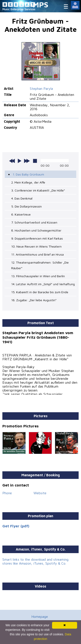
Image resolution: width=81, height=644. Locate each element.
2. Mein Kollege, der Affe (28, 182)
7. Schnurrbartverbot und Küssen (34, 222)
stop (35, 161)
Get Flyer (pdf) (16, 526)
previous (12, 161)
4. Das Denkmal (22, 198)
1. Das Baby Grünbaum (28, 174)
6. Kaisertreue (21, 214)
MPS (41, 4)
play (19, 161)
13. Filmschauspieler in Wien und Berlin (38, 276)
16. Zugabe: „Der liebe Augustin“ (34, 300)
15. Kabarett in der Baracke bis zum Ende (40, 292)
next (27, 161)
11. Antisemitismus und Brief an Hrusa (37, 254)
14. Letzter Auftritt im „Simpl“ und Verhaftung (43, 284)
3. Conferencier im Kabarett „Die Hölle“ (38, 190)
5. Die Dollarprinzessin (26, 206)
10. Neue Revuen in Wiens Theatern (36, 246)
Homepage (40, 617)
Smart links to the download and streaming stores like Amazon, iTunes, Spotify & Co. (35, 561)
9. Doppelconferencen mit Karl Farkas (37, 238)
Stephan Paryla (41, 89)
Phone (7, 493)
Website (40, 493)
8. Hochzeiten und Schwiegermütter (36, 230)
